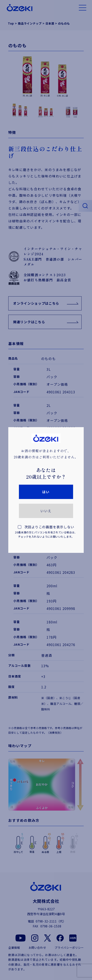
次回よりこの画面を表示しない (46, 532)
